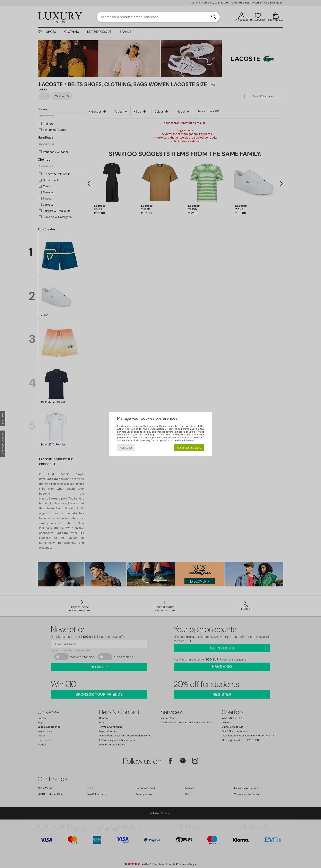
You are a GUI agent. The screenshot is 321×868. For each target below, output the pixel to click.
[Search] (214, 17)
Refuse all (126, 448)
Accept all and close (189, 448)
